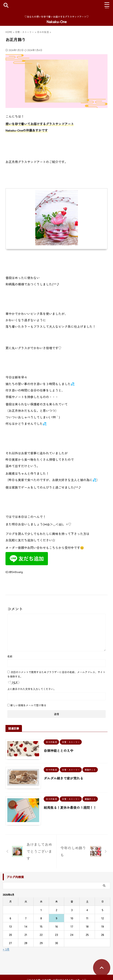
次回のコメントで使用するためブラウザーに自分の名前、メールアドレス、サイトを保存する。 (56, 674)
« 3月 (6, 951)
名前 (10, 656)
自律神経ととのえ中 (60, 750)
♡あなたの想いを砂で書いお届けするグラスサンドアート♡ (56, 972)
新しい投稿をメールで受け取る (28, 705)
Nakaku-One (56, 22)
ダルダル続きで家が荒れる (65, 779)
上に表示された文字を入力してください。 (32, 689)
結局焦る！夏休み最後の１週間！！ (71, 809)
